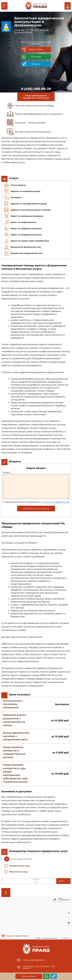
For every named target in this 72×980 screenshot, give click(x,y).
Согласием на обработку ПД (55, 502)
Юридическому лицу (20, 866)
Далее (64, 881)
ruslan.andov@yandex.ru (34, 960)
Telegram (36, 64)
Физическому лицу (19, 872)
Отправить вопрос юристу (36, 509)
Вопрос (7, 473)
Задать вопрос (36, 49)
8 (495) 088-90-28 (36, 89)
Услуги (68, 6)
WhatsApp (36, 57)
